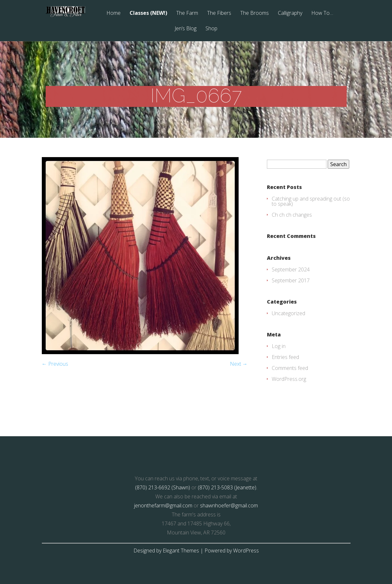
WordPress (246, 551)
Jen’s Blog (186, 29)
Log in (279, 346)
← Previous (55, 364)
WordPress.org (289, 379)
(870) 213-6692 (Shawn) (163, 487)
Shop (211, 29)
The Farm (187, 13)
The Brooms (255, 13)
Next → (239, 364)
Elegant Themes (181, 551)
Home (114, 13)
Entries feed (285, 357)
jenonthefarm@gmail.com (163, 505)
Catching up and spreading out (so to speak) (311, 201)
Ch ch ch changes (292, 215)
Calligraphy (290, 13)
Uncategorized (288, 313)
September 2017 (291, 280)
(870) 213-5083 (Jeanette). (228, 487)
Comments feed (290, 368)
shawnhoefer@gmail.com (229, 505)
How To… (322, 13)
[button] (140, 256)
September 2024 (291, 269)
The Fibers (219, 13)
